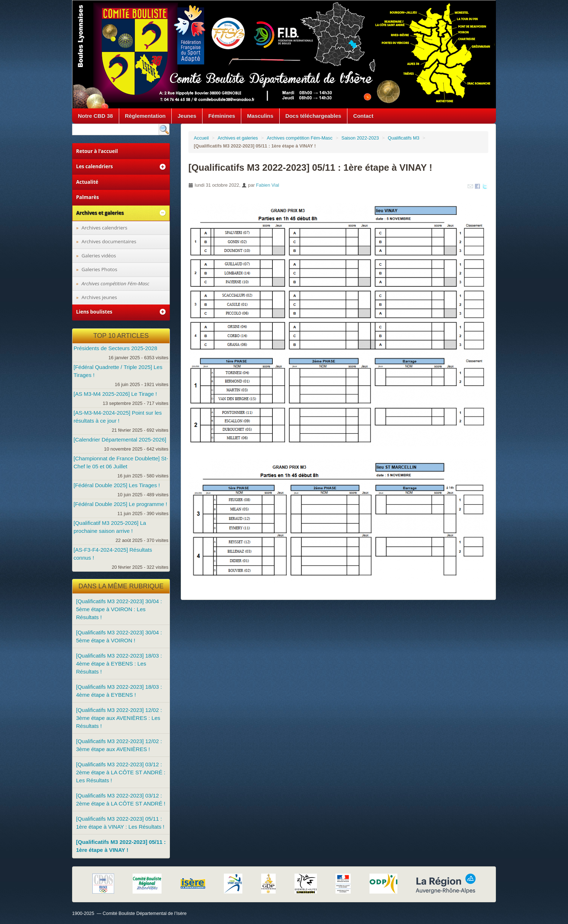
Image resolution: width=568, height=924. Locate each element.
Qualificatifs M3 (403, 138)
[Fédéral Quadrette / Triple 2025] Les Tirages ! (118, 371)
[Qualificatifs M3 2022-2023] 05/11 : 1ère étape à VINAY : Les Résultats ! (120, 823)
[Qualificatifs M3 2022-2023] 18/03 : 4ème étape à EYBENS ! (119, 691)
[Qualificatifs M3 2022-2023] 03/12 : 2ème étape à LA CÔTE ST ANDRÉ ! (121, 799)
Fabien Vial (268, 185)
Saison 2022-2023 (360, 138)
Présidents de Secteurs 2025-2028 (115, 348)
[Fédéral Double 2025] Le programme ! (120, 504)
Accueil (201, 138)
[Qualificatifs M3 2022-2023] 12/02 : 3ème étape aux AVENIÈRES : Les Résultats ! (119, 718)
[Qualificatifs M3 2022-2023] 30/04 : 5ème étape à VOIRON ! (119, 636)
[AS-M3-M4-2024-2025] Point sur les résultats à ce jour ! (118, 417)
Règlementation (145, 116)
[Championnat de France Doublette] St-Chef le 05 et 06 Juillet (121, 462)
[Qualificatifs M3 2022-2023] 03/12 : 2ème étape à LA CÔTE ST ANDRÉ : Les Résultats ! (121, 772)
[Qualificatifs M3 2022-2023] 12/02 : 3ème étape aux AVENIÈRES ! (119, 745)
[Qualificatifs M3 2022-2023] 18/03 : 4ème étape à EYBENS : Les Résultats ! (119, 664)
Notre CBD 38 (95, 116)
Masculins (260, 116)
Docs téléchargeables (313, 116)
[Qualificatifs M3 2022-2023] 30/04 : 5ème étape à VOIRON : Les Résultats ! (119, 609)
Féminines (222, 116)
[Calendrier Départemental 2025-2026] (120, 440)
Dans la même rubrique (121, 586)
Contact (363, 116)
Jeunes (187, 116)
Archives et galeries (238, 138)
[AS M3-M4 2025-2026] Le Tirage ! (115, 394)
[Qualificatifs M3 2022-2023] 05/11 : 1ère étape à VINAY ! (121, 846)
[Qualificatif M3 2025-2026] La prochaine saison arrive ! (110, 527)
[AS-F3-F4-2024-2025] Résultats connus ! (113, 554)
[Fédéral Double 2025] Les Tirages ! (117, 485)
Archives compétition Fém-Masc (299, 138)
